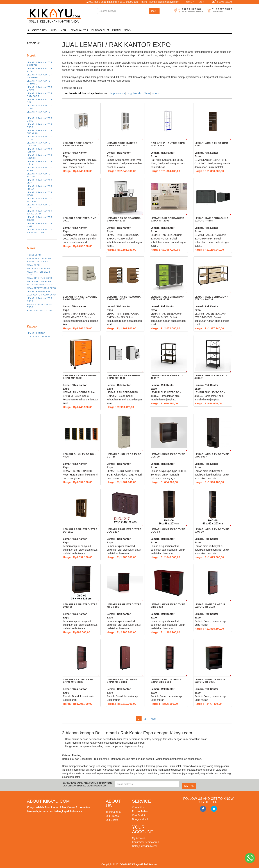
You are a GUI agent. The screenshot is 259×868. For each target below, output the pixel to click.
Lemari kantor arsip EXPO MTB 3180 (166, 681)
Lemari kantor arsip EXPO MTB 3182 (78, 681)
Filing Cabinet (100, 30)
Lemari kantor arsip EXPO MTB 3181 (122, 681)
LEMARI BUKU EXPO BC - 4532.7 (211, 377)
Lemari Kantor (79, 30)
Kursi (54, 30)
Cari (154, 11)
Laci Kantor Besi (39, 337)
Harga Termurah (117, 93)
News (127, 30)
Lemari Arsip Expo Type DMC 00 (80, 606)
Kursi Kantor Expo (39, 258)
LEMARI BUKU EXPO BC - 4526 (79, 455)
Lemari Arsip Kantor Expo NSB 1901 (122, 144)
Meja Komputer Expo (40, 285)
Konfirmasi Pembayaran (145, 842)
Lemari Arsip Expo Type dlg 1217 (124, 531)
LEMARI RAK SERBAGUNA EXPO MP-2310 (124, 219)
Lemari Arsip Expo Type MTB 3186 (124, 606)
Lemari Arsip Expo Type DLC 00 (168, 455)
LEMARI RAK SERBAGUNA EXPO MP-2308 (168, 219)
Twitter (214, 809)
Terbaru (155, 93)
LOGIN (202, 2)
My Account (138, 838)
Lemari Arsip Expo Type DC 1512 (80, 531)
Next (154, 719)
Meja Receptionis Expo (41, 288)
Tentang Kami (113, 812)
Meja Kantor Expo (38, 268)
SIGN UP (190, 2)
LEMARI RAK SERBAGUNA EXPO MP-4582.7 (80, 298)
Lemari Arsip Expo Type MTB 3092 (168, 606)
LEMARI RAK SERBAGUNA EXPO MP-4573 (124, 298)
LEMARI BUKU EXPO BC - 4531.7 (167, 377)
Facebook (203, 809)
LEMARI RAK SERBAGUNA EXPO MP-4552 (168, 298)
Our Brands (112, 816)
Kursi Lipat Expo (37, 262)
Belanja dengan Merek (145, 846)
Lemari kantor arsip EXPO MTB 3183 (210, 606)
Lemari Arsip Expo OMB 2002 (211, 144)
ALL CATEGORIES (37, 30)
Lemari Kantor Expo (40, 291)
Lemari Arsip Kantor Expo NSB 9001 (78, 144)
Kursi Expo (34, 255)
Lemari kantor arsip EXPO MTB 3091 (210, 681)
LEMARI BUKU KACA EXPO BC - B (124, 455)
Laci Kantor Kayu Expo (41, 295)
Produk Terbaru (141, 811)
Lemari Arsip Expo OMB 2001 (80, 219)
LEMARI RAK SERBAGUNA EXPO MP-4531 (211, 298)
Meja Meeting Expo (39, 281)
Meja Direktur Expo (40, 278)
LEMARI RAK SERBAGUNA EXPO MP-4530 (124, 377)
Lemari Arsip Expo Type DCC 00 (168, 531)
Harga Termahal (134, 93)
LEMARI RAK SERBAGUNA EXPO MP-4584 (211, 219)
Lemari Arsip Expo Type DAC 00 (212, 531)
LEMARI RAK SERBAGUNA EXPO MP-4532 (80, 377)
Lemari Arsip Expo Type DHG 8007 (212, 455)
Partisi (116, 30)
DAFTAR (189, 786)
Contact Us (138, 807)
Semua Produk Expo (39, 311)
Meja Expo (33, 265)
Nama (147, 93)
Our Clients (112, 820)
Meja (63, 30)
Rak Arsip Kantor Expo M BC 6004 (168, 144)
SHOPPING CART (222, 2)
